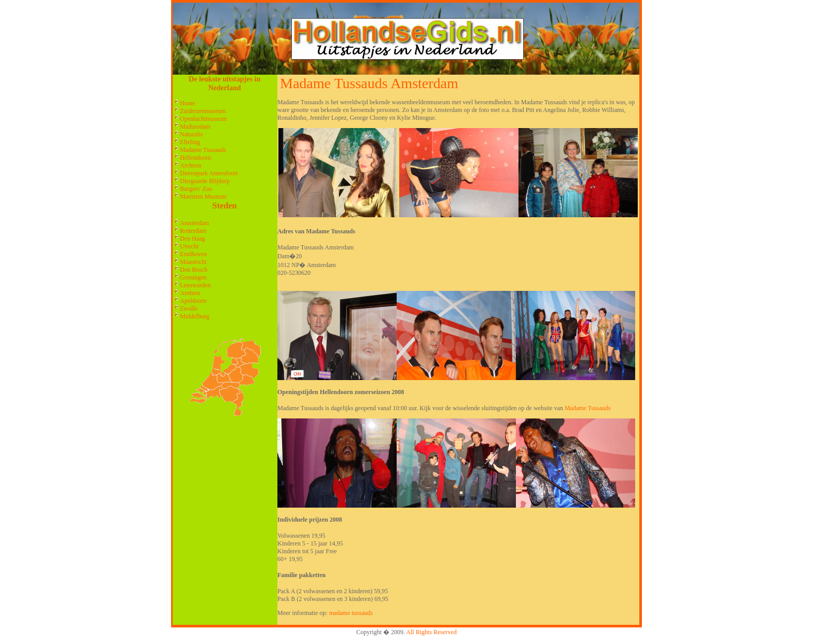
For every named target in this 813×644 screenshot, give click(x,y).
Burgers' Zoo (196, 189)
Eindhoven (193, 254)
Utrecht (189, 246)
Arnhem (190, 293)
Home (187, 103)
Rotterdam (193, 231)
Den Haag (192, 239)
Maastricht (193, 262)
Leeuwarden (195, 285)
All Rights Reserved (431, 632)
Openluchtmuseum (204, 119)
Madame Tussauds (203, 150)
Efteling (190, 142)
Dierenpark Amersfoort (209, 173)
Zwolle (189, 309)
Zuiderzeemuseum (203, 111)
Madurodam (195, 127)
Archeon (191, 165)
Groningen (193, 277)
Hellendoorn (195, 158)
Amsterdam (194, 223)
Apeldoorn (193, 301)
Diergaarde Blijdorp (205, 181)
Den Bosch (194, 270)
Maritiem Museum (203, 197)
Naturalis (191, 134)
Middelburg (194, 316)
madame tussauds (351, 613)
